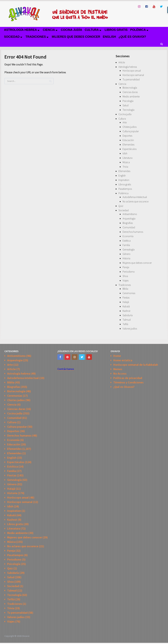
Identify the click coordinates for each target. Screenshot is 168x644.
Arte (125, 122)
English (109, 37)
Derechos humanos (133, 232)
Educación (128, 140)
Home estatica (123, 360)
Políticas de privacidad (128, 378)
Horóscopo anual (132, 71)
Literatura (127, 158)
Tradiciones (36, 37)
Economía (128, 236)
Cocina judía (71, 30)
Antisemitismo (130, 214)
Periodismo (129, 272)
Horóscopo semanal (133, 75)
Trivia (125, 167)
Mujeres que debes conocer (76, 37)
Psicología (128, 101)
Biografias (128, 223)
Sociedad (12, 37)
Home (117, 356)
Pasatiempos (125, 189)
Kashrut (126, 311)
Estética (127, 241)
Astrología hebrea (20, 30)
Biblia (125, 289)
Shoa (125, 276)
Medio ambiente (131, 96)
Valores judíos (130, 328)
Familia (126, 245)
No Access (120, 373)
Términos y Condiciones (128, 382)
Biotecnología (130, 88)
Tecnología (128, 110)
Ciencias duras (130, 92)
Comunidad (129, 227)
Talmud (127, 320)
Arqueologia (129, 218)
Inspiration (124, 180)
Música (126, 162)
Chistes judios (130, 127)
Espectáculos (130, 149)
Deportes (127, 136)
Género (126, 254)
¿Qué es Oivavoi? (132, 37)
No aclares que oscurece (136, 201)
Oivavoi (26, 636)
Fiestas (126, 297)
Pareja (126, 267)
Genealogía (129, 249)
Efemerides (128, 144)
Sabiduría (128, 315)
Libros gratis (116, 30)
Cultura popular (131, 131)
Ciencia (49, 30)
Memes (118, 369)
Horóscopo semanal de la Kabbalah (136, 365)
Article (122, 62)
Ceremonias (129, 293)
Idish (125, 153)
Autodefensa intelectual (135, 197)
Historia (126, 258)
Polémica (138, 30)
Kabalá (126, 306)
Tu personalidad (131, 79)
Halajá (126, 302)
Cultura (92, 30)
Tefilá (125, 324)
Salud (126, 105)
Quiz (121, 206)
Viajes (126, 280)
